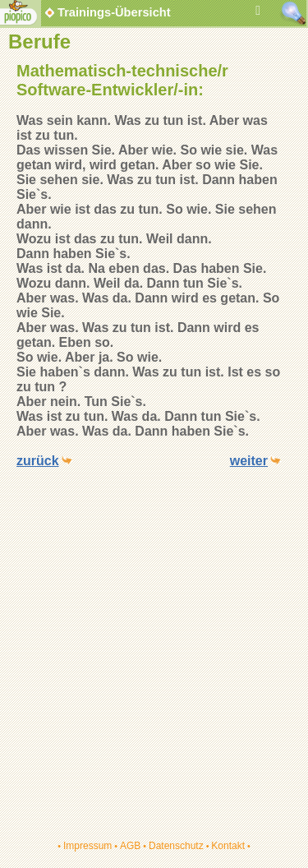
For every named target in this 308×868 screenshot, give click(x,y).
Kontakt (228, 846)
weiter (249, 461)
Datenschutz (176, 846)
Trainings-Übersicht (107, 12)
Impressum (87, 846)
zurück (38, 461)
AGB (130, 846)
